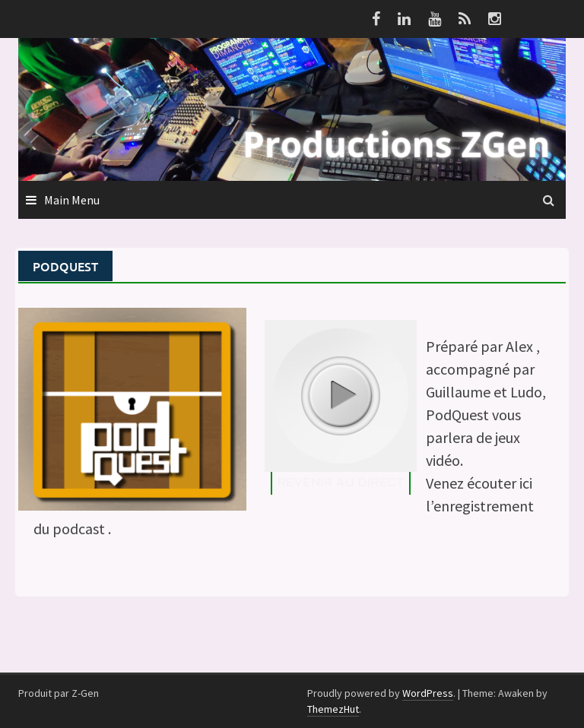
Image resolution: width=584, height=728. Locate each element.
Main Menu (72, 200)
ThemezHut (333, 709)
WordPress (428, 693)
